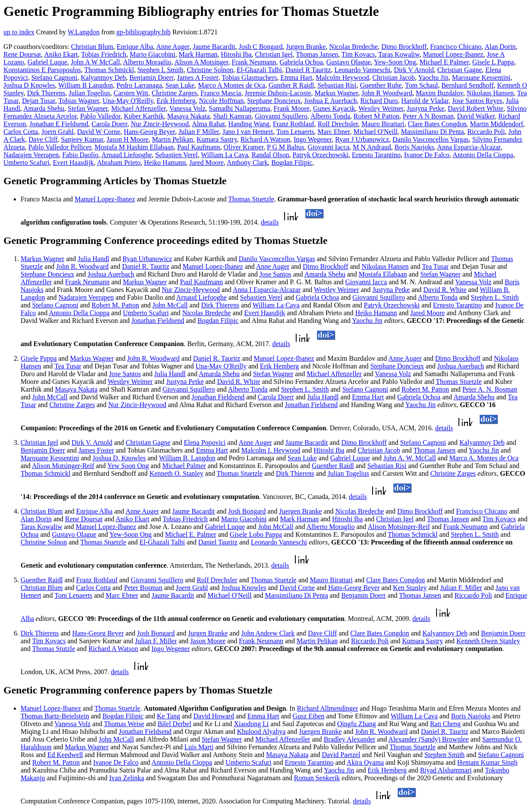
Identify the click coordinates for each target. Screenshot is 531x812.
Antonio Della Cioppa (483, 155)
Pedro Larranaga (139, 85)
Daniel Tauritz (218, 542)
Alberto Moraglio (147, 62)
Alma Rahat (208, 124)
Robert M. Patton (115, 305)
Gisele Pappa (39, 358)
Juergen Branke (300, 511)
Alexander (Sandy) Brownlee (429, 739)
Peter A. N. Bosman (490, 389)
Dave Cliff (43, 139)
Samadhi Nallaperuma (240, 108)
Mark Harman (198, 54)
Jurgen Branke (306, 47)
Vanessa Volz (187, 108)
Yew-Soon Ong (395, 62)
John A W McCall (96, 62)
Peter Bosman (143, 588)
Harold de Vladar (425, 101)
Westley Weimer (381, 108)
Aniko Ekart (61, 54)
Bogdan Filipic (292, 163)
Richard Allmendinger (328, 708)
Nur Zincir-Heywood (160, 124)
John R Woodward (387, 93)
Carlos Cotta (21, 132)
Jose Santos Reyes (477, 101)
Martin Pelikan (173, 139)
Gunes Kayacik (334, 108)
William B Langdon (86, 85)
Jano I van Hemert (248, 132)
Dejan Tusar (38, 101)
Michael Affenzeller (138, 108)
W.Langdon (83, 32)
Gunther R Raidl (291, 85)
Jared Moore (206, 163)
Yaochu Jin (433, 78)
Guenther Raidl (333, 466)
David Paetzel (341, 755)
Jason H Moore (127, 139)
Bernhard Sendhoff (467, 85)
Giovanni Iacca (329, 147)
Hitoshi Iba (237, 54)
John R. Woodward (82, 266)
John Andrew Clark (268, 633)
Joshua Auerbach (111, 274)
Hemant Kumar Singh (487, 762)
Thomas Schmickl (109, 70)
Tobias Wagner (79, 101)
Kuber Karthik (144, 116)
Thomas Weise (124, 724)
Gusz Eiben (309, 716)
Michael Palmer (184, 466)
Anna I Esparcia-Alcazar (267, 290)
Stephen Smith (445, 755)
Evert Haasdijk (73, 163)
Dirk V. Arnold (92, 442)
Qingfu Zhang (357, 724)
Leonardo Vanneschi (363, 70)
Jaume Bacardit (214, 47)
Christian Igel (274, 54)
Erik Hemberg (176, 101)
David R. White (445, 290)
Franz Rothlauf (294, 124)
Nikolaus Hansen (490, 93)
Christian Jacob (393, 78)
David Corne (297, 588)
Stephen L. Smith (495, 297)
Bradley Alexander (349, 739)
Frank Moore (291, 108)
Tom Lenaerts (295, 132)
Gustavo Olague (349, 62)
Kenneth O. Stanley (176, 473)
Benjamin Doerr (151, 78)
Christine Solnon (210, 70)
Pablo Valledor (100, 116)
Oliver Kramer (244, 147)
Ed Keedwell (65, 755)
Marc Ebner (334, 132)
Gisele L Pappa (493, 62)
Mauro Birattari (383, 124)
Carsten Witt (131, 93)
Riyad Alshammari (446, 770)
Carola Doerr (109, 124)
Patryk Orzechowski (320, 155)
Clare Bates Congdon (437, 124)
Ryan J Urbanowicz (362, 139)
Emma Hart (296, 78)
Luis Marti (199, 747)
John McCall (170, 305)
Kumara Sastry (217, 139)
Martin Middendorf (497, 124)
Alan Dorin (500, 47)
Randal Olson (270, 155)
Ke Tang (168, 716)
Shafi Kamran (232, 116)
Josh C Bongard (261, 47)
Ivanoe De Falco (427, 155)
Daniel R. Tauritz (146, 266)
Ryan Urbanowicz (147, 259)
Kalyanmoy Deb (103, 78)
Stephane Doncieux (274, 101)
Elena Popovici (205, 442)
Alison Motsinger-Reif (63, 466)
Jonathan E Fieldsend (59, 124)
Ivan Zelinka (126, 778)
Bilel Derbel (174, 724)
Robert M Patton (376, 116)
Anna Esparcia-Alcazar (469, 147)
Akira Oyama (365, 762)
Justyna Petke (426, 108)
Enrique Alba (135, 47)
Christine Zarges (174, 93)
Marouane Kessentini (481, 78)
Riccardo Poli (486, 132)
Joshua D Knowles (29, 85)
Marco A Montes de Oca (231, 85)
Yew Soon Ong (128, 466)
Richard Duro (379, 101)
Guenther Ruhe (381, 85)
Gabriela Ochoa (301, 62)
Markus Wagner (336, 93)
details (270, 222)
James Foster (96, 450)
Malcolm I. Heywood (271, 450)
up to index (19, 32)
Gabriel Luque (47, 62)
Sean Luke (180, 85)
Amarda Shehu (44, 108)
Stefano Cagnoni (54, 78)
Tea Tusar (435, 266)
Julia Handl (93, 259)
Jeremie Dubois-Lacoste (278, 93)
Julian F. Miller (461, 588)
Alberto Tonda (330, 116)
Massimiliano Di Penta (432, 132)
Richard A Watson (265, 139)
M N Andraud (372, 147)
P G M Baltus (286, 147)
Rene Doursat (22, 54)
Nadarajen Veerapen (31, 155)
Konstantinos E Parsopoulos (42, 70)
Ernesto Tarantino (376, 155)
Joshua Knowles (244, 588)
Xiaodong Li (251, 724)
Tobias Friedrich (104, 54)
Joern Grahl (57, 132)
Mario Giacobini (152, 54)
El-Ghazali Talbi (259, 70)
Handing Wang (249, 124)
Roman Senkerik (317, 778)
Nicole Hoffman (222, 101)
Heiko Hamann (165, 163)
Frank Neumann (254, 62)
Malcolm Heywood (342, 78)
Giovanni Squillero (281, 116)
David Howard (214, 716)
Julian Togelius (90, 93)
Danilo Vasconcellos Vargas (431, 139)
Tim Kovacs (358, 54)
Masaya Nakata (188, 116)
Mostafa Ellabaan (383, 274)
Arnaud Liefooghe (127, 155)
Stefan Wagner (88, 108)
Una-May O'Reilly (128, 101)
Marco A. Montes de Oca (484, 458)
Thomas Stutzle (54, 649)
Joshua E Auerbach (331, 101)
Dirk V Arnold (414, 70)
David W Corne (99, 132)
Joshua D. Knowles (119, 458)
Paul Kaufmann (199, 147)
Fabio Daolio (80, 155)
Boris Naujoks (414, 147)
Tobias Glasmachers (249, 78)
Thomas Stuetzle (251, 199)
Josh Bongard (247, 511)
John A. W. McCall (410, 458)
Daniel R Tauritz (308, 70)
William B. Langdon (187, 458)
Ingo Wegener (313, 139)
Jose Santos (275, 274)
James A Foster (197, 78)
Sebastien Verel (177, 155)
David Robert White (475, 108)
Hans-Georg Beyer (149, 132)
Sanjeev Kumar (82, 139)
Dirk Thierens (46, 93)
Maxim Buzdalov (440, 93)
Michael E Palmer (444, 62)
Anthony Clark (247, 163)
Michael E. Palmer (191, 534)
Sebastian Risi (337, 85)
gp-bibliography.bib (144, 32)
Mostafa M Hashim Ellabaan (134, 147)
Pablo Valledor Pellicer (60, 147)
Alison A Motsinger (201, 62)
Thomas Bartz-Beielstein (55, 716)
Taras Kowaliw (399, 54)
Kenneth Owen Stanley (488, 641)
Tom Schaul (422, 85)
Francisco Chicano (456, 47)
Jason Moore (208, 641)
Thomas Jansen (317, 54)
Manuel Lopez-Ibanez (453, 54)
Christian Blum (92, 47)
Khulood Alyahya (261, 731)
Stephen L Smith (160, 70)
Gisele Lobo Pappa (256, 534)
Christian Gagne (459, 70)
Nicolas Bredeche (353, 47)
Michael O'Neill (375, 132)
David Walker (476, 116)
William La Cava (225, 155)
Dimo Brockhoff (404, 47)
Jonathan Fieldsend (158, 321)
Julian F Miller (199, 132)
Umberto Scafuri (26, 163)
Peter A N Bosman (428, 116)
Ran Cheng (446, 724)
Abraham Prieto (119, 163)
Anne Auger (173, 47)
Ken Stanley (410, 588)
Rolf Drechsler (338, 124)
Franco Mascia (221, 93)
